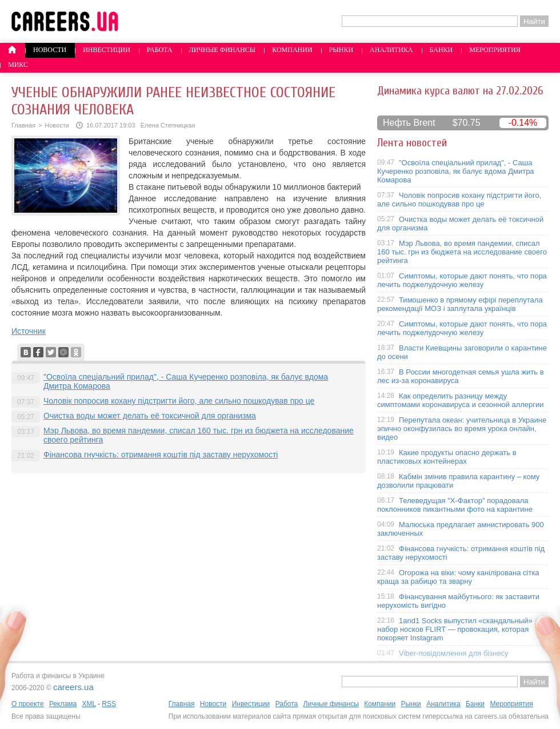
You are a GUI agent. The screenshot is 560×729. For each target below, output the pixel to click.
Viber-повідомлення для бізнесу (454, 653)
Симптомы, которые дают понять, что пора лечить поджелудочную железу (462, 280)
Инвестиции (107, 50)
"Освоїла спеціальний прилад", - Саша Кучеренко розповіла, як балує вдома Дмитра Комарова (456, 171)
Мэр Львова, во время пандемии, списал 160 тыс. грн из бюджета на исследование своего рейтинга (462, 252)
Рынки (341, 50)
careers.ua (73, 687)
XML (89, 704)
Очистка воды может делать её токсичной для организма (150, 416)
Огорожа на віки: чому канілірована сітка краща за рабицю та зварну (458, 577)
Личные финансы (223, 50)
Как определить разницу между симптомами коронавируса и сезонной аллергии (461, 400)
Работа (160, 50)
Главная (23, 125)
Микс (18, 65)
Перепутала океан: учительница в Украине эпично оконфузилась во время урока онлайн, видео (462, 429)
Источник (29, 331)
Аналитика (391, 50)
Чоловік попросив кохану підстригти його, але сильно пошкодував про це (179, 401)
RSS (109, 704)
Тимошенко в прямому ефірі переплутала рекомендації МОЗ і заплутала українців (460, 304)
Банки (441, 50)
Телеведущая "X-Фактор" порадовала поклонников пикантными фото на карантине (455, 505)
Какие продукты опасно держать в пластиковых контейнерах (447, 457)
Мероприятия (495, 50)
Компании (292, 50)
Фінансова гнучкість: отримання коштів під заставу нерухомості (161, 455)
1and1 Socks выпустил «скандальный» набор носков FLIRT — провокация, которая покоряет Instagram (455, 629)
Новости (50, 50)
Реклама (63, 704)
